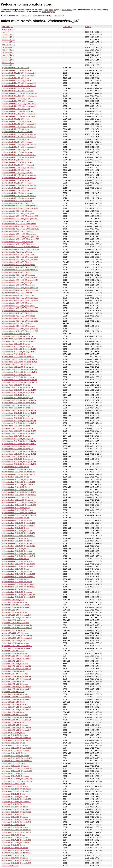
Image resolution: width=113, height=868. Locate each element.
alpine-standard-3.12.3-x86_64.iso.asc (17, 531)
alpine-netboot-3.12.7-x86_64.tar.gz (16, 436)
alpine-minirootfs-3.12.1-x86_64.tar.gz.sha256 (20, 216)
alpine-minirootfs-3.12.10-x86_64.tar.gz (17, 221)
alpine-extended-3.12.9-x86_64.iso (16, 191)
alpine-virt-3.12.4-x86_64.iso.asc (15, 674)
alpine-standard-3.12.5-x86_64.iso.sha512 (19, 556)
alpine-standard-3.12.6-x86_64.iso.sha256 (19, 564)
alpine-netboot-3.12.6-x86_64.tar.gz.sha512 (19, 433)
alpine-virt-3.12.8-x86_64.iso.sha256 (16, 717)
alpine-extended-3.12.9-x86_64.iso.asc (17, 193)
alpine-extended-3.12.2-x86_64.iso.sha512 (19, 127)
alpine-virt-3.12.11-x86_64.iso (14, 630)
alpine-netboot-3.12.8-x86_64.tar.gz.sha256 (19, 451)
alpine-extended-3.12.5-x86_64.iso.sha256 (19, 155)
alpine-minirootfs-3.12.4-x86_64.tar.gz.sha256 (20, 278)
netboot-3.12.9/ (8, 65)
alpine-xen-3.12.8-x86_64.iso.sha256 (17, 850)
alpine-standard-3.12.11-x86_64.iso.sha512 (19, 505)
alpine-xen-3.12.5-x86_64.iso (13, 814)
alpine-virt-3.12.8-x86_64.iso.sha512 (16, 720)
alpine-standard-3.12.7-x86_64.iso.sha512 (19, 577)
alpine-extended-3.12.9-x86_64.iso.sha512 (19, 198)
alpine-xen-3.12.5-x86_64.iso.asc (15, 817)
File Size (66, 27)
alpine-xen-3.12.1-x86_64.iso (13, 743)
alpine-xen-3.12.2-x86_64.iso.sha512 (17, 791)
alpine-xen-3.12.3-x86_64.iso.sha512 (17, 802)
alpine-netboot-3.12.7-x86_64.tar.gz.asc (18, 439)
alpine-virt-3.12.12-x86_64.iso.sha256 (17, 646)
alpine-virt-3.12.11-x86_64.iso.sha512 (17, 638)
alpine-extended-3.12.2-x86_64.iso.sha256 (19, 124)
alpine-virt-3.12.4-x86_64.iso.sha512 (16, 679)
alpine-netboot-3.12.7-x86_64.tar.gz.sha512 (19, 444)
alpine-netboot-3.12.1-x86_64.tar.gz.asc (18, 347)
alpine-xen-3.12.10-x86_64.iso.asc (16, 756)
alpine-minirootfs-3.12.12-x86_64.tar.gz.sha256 (21, 247)
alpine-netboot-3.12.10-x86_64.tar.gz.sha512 (20, 362)
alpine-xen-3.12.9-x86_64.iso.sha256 (17, 860)
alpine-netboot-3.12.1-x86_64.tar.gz (16, 344)
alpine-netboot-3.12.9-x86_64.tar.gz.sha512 (19, 464)
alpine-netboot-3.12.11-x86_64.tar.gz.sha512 (20, 372)
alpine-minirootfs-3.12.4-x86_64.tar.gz (17, 272)
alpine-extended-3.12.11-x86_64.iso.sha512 (19, 106)
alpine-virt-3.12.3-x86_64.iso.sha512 (16, 669)
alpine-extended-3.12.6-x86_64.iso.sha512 (19, 168)
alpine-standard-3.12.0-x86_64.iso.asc (17, 469)
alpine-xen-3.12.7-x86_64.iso (13, 835)
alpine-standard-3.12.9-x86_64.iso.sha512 (19, 597)
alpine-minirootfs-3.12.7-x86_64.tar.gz (17, 303)
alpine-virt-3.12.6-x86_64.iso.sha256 (16, 697)
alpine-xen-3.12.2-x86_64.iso (13, 784)
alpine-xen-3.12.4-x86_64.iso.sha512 (17, 812)
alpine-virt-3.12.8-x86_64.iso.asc (15, 715)
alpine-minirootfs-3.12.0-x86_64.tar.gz (17, 201)
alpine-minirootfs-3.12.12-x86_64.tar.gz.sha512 (21, 249)
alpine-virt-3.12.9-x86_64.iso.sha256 (16, 728)
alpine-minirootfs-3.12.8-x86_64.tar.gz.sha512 (20, 321)
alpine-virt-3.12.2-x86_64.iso (13, 651)
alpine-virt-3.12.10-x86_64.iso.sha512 (17, 628)
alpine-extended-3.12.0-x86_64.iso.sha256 (19, 73)
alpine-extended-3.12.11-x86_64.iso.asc (18, 101)
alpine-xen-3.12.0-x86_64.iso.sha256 (17, 738)
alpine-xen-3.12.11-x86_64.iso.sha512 (17, 771)
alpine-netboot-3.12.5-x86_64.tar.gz (16, 416)
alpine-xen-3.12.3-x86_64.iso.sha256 (17, 799)
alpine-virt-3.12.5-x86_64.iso (13, 681)
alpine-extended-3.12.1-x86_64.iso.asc (17, 81)
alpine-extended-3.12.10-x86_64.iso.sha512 (19, 96)
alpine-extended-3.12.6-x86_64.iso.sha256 (19, 165)
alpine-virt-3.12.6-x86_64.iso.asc (15, 694)
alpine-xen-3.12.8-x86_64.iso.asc (15, 848)
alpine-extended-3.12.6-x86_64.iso (16, 160)
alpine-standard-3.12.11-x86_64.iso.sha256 (19, 502)
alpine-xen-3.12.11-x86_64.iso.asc (16, 766)
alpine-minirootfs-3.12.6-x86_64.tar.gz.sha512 (20, 300)
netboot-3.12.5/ (8, 55)
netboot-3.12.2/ (8, 47)
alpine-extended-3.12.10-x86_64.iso (16, 88)
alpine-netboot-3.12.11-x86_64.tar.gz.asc (18, 367)
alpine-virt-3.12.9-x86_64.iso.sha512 (16, 730)
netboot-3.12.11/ (9, 42)
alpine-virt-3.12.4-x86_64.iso (13, 671)
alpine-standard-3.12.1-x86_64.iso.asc (17, 480)
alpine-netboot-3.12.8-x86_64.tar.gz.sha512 (19, 454)
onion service (67, 10)
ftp (55, 10)
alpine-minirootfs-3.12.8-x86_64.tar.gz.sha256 (20, 318)
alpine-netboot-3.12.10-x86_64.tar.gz (17, 354)
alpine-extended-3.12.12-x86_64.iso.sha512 (19, 116)
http (46, 10)
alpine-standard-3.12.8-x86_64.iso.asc (17, 582)
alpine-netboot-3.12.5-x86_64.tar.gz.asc (18, 418)
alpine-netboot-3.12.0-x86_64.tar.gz (16, 334)
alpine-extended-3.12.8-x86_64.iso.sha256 (19, 185)
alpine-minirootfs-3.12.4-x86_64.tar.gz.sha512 (20, 280)
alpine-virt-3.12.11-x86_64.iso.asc (15, 633)
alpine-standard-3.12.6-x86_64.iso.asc (17, 561)
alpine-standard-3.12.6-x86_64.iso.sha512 (19, 566)
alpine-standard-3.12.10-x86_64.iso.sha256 (19, 492)
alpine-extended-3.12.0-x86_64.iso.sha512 (19, 75)
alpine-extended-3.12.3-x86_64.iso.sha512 (19, 137)
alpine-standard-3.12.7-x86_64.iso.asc (17, 572)
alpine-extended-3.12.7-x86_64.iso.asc (17, 173)
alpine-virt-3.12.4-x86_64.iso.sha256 (16, 676)
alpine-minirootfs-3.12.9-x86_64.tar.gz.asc (19, 326)
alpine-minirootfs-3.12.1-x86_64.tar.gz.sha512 (20, 219)
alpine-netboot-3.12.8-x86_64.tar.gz (16, 446)
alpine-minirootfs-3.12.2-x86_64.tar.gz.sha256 (20, 257)
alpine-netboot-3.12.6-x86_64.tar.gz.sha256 (19, 431)
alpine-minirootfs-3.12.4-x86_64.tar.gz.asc (19, 275)
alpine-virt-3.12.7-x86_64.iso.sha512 (16, 710)
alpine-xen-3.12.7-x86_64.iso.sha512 (17, 843)
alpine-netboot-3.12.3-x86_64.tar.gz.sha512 (19, 403)
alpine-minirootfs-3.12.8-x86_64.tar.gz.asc (19, 316)
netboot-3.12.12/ (9, 45)
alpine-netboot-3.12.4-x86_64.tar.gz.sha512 (19, 413)
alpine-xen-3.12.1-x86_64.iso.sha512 (17, 750)
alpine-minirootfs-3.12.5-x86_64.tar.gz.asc (19, 285)
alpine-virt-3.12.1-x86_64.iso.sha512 (16, 618)
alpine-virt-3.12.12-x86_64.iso (14, 641)
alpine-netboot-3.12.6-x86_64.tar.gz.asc (18, 428)
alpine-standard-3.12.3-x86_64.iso (16, 528)
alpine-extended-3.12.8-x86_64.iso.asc (17, 183)
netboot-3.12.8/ (8, 63)
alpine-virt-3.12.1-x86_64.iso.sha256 (16, 615)
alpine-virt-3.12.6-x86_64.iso (13, 692)
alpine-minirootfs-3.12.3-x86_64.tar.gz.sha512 (20, 270)
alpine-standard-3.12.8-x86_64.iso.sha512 (19, 587)
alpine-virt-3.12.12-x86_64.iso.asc (15, 643)
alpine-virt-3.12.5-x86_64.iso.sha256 (16, 687)
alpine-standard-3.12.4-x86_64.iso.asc (17, 541)
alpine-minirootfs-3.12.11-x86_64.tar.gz (17, 231)
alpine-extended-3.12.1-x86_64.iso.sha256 (19, 83)
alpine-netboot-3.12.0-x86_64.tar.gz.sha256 (19, 339)
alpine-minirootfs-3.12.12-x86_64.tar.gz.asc (19, 244)
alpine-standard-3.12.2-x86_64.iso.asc (17, 520)
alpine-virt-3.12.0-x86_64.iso (13, 600)
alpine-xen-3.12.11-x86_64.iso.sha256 (17, 768)
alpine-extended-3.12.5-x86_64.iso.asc (17, 152)
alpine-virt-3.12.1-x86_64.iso (13, 610)
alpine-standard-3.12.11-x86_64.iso (16, 497)
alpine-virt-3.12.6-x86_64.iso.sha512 (16, 699)
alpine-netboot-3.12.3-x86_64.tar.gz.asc (18, 398)
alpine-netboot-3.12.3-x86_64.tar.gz (16, 395)
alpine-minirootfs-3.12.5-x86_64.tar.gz (17, 283)
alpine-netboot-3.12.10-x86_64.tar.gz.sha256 (20, 359)
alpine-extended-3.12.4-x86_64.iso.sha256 (19, 145)
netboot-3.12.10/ (9, 40)
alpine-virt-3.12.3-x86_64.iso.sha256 (16, 666)
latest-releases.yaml (10, 866)
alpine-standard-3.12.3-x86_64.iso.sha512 (19, 536)
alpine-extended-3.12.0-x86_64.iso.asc (17, 70)
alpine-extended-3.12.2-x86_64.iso (16, 119)
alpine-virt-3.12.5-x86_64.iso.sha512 (16, 689)
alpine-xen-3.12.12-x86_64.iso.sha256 (17, 779)
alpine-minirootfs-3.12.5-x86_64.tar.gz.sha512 (20, 290)
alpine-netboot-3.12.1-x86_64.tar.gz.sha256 (19, 349)
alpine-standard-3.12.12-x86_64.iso (16, 508)
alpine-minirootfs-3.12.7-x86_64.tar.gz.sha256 (20, 308)
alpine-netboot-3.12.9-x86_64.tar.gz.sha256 (19, 462)
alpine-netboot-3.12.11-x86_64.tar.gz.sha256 (20, 369)
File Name (6, 27)
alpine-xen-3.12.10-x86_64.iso (14, 753)
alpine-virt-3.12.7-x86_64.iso (13, 702)
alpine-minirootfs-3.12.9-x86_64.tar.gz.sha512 (20, 331)
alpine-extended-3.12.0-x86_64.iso (16, 68)
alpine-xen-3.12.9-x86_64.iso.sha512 (17, 863)
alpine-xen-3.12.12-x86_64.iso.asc (16, 776)
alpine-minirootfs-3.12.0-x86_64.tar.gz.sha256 (20, 206)
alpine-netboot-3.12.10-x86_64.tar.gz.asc (18, 357)
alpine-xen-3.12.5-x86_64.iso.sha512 (17, 822)
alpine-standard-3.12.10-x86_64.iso (16, 487)
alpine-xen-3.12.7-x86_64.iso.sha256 (17, 840)
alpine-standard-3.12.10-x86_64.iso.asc (18, 490)
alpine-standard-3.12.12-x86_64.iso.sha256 (19, 513)
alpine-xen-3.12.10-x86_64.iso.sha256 (17, 758)
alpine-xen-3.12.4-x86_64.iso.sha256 (17, 809)
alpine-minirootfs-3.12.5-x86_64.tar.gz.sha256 (20, 288)
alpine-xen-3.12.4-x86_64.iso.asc (15, 807)
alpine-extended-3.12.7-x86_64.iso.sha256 (19, 175)
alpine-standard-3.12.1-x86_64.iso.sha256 (19, 482)
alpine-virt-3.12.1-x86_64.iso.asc (15, 612)
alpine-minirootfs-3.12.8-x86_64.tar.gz (17, 313)
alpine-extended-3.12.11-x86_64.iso (16, 99)
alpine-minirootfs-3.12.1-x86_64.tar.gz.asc (19, 214)
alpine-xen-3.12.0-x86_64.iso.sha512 (17, 740)
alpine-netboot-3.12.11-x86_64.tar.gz (17, 364)
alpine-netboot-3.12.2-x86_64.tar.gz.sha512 (19, 393)
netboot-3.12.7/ (8, 60)
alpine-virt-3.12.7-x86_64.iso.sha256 (16, 707)
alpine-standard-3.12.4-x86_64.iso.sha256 (19, 543)
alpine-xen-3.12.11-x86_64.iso (14, 763)
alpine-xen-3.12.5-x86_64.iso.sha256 (17, 820)
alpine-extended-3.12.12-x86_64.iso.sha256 (19, 114)
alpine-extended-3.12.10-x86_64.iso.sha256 (19, 93)
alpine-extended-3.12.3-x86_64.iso (16, 129)
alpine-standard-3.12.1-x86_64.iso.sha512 (19, 485)
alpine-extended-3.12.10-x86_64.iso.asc (18, 91)
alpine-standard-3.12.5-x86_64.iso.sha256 (19, 554)
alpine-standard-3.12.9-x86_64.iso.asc (17, 592)
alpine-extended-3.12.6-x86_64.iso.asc (17, 162)
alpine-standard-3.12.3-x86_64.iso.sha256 (19, 533)
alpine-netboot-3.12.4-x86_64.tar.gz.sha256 (19, 410)
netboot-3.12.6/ (8, 58)
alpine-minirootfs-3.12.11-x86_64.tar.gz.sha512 (21, 239)
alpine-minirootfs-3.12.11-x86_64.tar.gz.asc (19, 234)
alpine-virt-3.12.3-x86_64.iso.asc (15, 664)
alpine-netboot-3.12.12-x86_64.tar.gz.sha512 (20, 382)
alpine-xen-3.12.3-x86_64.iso (13, 794)
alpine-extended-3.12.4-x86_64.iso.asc (17, 142)
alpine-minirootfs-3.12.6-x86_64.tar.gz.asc (19, 295)
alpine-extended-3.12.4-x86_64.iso (16, 139)
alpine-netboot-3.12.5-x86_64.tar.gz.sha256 (19, 421)
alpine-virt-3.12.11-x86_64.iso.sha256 (17, 635)
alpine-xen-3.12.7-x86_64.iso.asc (15, 838)
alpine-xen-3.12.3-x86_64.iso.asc (15, 797)
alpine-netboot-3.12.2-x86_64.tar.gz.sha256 (19, 390)
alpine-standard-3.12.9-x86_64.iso (16, 589)
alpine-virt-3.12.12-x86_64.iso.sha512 (17, 648)
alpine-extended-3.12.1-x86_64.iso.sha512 (19, 86)
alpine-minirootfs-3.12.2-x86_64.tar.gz (17, 252)
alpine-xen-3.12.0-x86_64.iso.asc (15, 735)
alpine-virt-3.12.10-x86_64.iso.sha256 (17, 625)
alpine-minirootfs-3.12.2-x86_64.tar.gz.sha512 (20, 260)
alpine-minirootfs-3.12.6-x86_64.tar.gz (17, 293)
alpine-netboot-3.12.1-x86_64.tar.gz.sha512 (19, 352)
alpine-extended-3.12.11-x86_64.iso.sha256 (19, 104)
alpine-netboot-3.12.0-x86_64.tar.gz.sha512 (19, 341)
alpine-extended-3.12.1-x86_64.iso (16, 78)
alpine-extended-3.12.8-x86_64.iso (16, 180)
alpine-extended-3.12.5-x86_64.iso (16, 150)
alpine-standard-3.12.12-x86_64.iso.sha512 (19, 515)
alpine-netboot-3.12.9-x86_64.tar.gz (16, 456)
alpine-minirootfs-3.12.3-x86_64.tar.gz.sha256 (20, 267)
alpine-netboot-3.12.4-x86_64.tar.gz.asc (18, 408)
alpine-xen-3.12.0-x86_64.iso (13, 733)
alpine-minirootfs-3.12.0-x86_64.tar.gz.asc (19, 203)
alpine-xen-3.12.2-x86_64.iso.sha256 (17, 789)
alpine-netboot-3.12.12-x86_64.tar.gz (17, 375)
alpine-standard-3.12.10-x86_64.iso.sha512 (19, 495)
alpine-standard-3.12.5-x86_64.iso (16, 549)
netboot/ (5, 32)
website (61, 15)
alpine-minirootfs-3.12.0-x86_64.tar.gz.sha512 (20, 208)
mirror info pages (48, 12)
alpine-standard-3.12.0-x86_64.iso (16, 467)
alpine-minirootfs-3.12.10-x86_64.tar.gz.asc (19, 224)
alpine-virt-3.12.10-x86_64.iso (14, 620)
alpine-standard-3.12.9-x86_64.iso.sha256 (19, 595)
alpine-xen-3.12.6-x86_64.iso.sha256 (17, 830)
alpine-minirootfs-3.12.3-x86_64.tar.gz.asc (19, 265)
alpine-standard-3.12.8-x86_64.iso (16, 579)
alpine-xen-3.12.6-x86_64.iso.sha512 (17, 832)
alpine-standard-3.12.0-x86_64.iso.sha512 (19, 474)
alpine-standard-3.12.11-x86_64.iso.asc (18, 500)
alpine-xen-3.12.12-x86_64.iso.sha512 (17, 781)
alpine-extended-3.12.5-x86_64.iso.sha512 (19, 157)
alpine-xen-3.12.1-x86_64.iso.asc (15, 745)
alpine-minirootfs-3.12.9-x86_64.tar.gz (17, 324)
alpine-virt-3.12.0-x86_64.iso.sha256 (16, 605)
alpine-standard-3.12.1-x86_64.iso (16, 477)
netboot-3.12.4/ (8, 52)
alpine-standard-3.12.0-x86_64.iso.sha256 (19, 472)
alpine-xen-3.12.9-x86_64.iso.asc (15, 858)
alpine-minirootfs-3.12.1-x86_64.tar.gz (17, 211)
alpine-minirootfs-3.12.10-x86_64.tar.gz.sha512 (21, 229)
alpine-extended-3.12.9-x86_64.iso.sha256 (19, 196)
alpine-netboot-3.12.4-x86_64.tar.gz (16, 405)
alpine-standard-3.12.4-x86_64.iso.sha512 (19, 546)
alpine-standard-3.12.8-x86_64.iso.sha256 (19, 584)
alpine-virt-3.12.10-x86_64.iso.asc (15, 623)
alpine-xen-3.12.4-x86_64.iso (13, 804)
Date (87, 27)
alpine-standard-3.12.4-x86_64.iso (16, 538)
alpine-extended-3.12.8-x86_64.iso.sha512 (19, 188)
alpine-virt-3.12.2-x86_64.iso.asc (15, 653)
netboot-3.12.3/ (8, 50)
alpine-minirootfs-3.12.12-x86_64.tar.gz (17, 242)
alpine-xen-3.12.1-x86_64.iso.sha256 (17, 748)
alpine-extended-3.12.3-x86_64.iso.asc (17, 132)
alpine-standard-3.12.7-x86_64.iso (16, 569)
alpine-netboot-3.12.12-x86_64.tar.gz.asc (18, 377)
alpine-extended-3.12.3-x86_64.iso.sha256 (19, 134)
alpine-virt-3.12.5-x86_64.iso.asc (15, 684)
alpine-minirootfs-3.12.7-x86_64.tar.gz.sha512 (20, 311)
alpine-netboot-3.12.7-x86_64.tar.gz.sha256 (19, 441)
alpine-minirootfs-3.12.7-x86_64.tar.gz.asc (19, 306)
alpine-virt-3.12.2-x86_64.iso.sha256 (16, 656)
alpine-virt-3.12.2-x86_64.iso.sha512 (16, 659)
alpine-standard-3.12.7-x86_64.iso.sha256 (19, 574)
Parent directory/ (9, 29)
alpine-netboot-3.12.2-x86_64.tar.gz (16, 385)
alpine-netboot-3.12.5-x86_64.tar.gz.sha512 (19, 423)
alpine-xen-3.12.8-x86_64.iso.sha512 (17, 853)
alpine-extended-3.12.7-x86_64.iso (16, 170)
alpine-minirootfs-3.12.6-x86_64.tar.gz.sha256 (20, 298)
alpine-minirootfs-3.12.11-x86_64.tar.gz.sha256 (21, 237)
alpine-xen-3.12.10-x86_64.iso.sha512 (17, 761)
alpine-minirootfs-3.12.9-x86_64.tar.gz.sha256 (20, 329)
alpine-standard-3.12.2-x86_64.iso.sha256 (19, 523)
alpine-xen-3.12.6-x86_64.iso (13, 825)
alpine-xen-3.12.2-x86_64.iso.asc (15, 786)
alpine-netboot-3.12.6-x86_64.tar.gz (16, 426)
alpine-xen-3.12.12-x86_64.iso (14, 774)
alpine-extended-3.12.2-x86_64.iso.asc (17, 121)
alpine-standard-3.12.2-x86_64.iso (16, 518)
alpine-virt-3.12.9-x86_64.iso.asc (15, 725)
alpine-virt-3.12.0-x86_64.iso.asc (15, 602)
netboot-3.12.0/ (8, 35)
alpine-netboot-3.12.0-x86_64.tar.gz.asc (18, 336)
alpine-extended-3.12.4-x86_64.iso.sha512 (19, 147)
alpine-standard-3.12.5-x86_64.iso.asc (17, 551)
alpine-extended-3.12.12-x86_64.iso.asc (18, 111)
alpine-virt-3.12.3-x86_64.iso (13, 661)
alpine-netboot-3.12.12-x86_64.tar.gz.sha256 (20, 380)
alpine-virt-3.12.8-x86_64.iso (13, 712)
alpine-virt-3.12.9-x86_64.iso (13, 722)
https (51, 10)
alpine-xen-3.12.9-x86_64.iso (13, 855)
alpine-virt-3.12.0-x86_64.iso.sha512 (16, 607)
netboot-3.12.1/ (8, 37)
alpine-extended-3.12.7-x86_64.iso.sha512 (19, 178)
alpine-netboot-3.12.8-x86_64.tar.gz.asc (18, 449)
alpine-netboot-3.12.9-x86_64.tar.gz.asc (18, 459)
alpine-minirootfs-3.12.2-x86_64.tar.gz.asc (19, 254)
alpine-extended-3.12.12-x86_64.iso (16, 109)
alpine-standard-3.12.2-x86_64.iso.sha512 (19, 526)
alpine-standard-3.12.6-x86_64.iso (16, 559)
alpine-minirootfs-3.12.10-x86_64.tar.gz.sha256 (21, 226)
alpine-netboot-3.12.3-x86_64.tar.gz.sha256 (19, 400)
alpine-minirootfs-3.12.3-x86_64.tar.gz (17, 262)
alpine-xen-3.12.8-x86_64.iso (13, 845)
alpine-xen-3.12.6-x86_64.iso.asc (15, 827)
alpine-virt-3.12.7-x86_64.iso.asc (15, 705)
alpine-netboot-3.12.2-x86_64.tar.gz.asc (18, 387)
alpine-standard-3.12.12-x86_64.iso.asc (18, 510)
